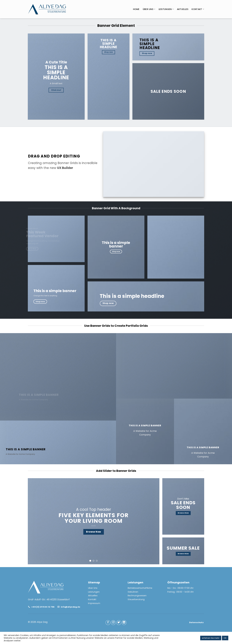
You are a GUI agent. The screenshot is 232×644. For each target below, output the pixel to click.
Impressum (94, 603)
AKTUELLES (183, 9)
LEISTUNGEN (166, 9)
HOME (136, 9)
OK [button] (225, 638)
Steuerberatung (136, 599)
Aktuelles (93, 596)
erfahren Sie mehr (211, 638)
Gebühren (133, 592)
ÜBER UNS (149, 9)
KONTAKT (198, 9)
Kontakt (92, 599)
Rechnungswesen (137, 596)
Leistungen (94, 592)
